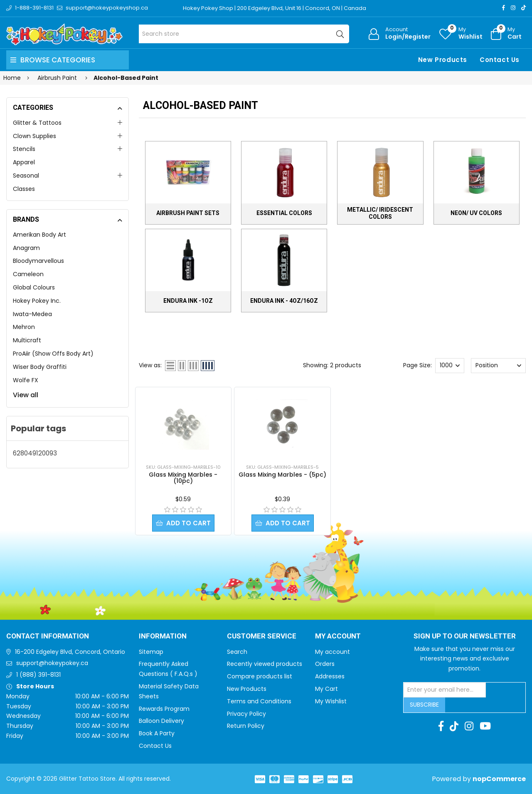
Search (237, 652)
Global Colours (34, 287)
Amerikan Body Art (39, 235)
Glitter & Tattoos (37, 123)
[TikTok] (523, 8)
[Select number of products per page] (450, 366)
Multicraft (27, 340)
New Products (443, 60)
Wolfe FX (26, 380)
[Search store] (244, 34)
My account (332, 652)
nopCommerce (499, 779)
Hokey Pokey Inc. (37, 301)
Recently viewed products (265, 664)
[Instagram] (513, 8)
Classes (24, 189)
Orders (325, 664)
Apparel (24, 162)
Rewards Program (164, 709)
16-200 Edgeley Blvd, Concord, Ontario (70, 652)
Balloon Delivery (161, 721)
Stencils (24, 149)
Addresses (330, 676)
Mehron (24, 327)
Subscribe (424, 705)
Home (12, 78)
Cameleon (28, 274)
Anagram (26, 248)
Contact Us (500, 60)
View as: (150, 365)
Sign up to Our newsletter (465, 636)
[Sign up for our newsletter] (445, 690)
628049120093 (35, 453)
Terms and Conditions (259, 701)
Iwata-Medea (32, 314)
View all (26, 395)
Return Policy (246, 726)
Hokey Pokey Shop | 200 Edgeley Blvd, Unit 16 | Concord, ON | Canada (275, 8)
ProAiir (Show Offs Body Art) (53, 354)
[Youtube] (485, 726)
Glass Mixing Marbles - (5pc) (282, 475)
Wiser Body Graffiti (40, 367)
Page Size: (417, 365)
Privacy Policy (246, 714)
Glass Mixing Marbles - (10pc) (183, 478)
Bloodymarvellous (38, 261)
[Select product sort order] (498, 366)
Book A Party (157, 733)
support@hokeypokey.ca (52, 663)
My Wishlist (331, 701)
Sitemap (151, 652)
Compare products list (260, 676)
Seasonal (26, 176)
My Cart (326, 689)
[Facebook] (504, 8)
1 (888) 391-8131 (38, 675)
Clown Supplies (34, 136)
